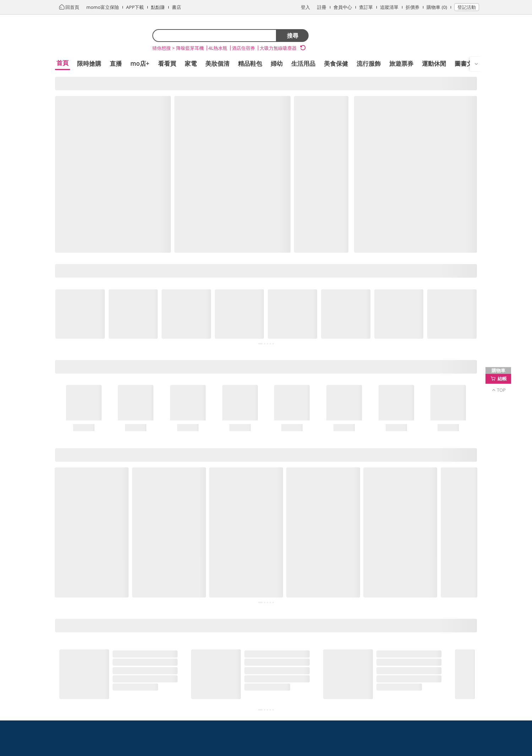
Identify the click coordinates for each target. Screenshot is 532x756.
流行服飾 (369, 63)
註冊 (322, 7)
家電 (191, 63)
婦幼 (277, 63)
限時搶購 (89, 63)
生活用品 (303, 63)
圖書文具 (467, 63)
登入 (305, 7)
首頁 (63, 63)
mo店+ (140, 63)
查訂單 (366, 7)
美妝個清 (217, 63)
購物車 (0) (437, 7)
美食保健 (336, 63)
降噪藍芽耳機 (190, 48)
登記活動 (467, 7)
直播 (116, 63)
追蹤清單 (389, 7)
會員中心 (343, 7)
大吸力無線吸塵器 (278, 48)
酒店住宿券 (243, 48)
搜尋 (293, 36)
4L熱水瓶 (218, 48)
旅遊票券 (401, 63)
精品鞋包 (250, 63)
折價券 (412, 7)
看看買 (167, 63)
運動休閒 (434, 63)
